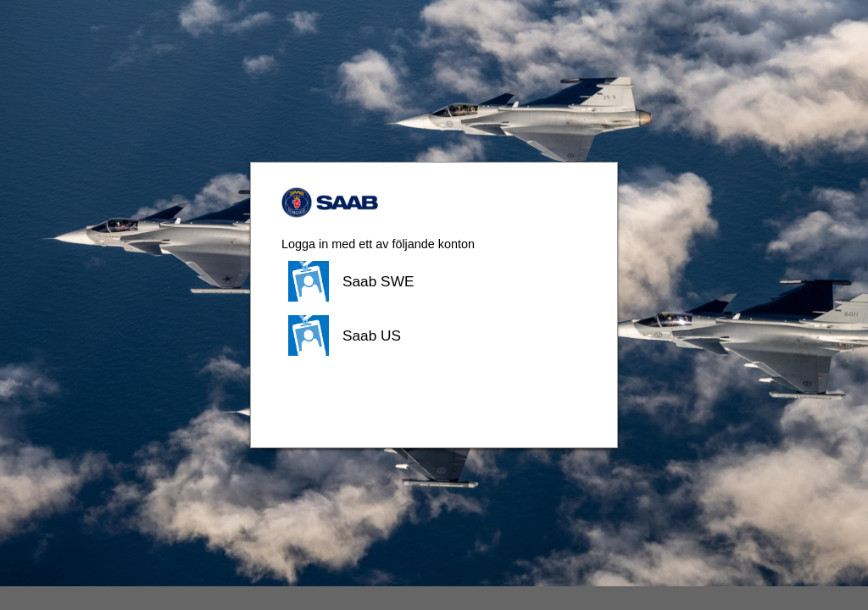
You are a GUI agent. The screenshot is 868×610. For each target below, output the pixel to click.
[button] (434, 281)
